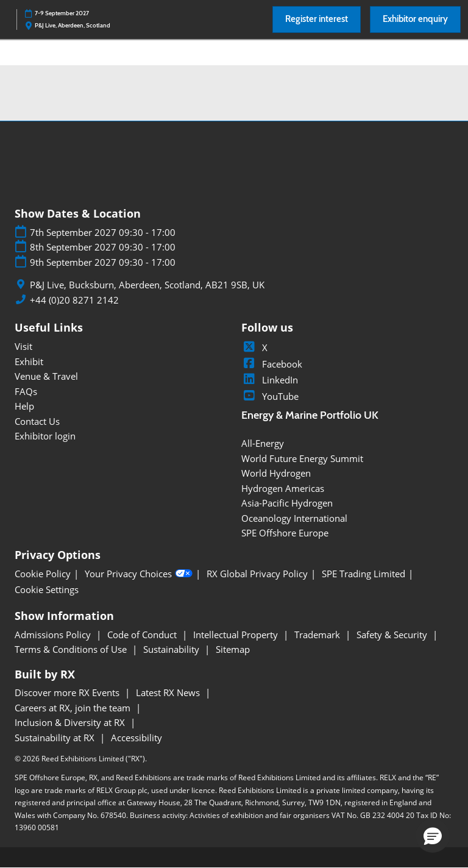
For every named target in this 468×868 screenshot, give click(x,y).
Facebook (272, 364)
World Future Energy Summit (302, 458)
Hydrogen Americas (283, 488)
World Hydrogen (276, 473)
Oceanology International (294, 518)
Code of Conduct (143, 635)
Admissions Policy (54, 635)
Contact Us (37, 421)
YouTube (270, 396)
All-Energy (263, 443)
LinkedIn (270, 380)
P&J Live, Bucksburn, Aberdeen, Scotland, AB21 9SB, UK (147, 285)
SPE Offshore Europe (285, 533)
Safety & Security (393, 635)
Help (24, 406)
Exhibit (29, 361)
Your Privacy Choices (139, 574)
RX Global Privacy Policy (257, 574)
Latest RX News (169, 692)
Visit (23, 346)
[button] (317, 20)
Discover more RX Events (68, 692)
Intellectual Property (237, 635)
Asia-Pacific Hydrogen (287, 503)
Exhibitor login (45, 436)
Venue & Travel (46, 376)
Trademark (318, 635)
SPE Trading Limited (363, 574)
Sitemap (233, 649)
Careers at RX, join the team (74, 708)
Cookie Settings (47, 590)
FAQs (26, 391)
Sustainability (172, 649)
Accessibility (136, 738)
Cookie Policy (43, 574)
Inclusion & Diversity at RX (71, 722)
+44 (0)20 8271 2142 (74, 300)
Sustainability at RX (56, 738)
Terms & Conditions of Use (72, 649)
